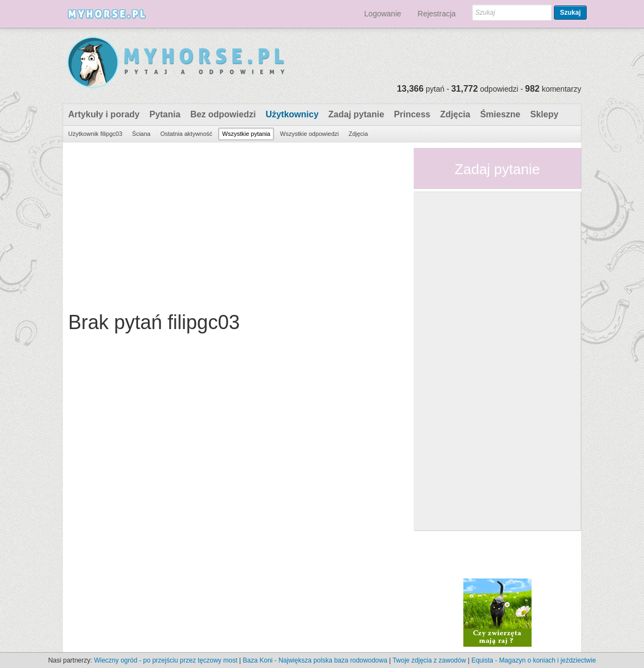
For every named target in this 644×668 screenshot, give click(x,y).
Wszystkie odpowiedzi (309, 134)
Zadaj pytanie (356, 114)
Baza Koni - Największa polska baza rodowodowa (315, 660)
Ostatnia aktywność (186, 134)
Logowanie (383, 14)
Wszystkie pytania (246, 134)
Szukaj (570, 13)
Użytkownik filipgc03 (95, 134)
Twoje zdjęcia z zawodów (429, 660)
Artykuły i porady (104, 114)
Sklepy (544, 114)
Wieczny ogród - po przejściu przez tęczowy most (166, 660)
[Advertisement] (234, 224)
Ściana (141, 134)
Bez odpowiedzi (223, 114)
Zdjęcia (455, 114)
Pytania (165, 114)
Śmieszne (500, 114)
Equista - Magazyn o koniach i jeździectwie (534, 660)
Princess (412, 114)
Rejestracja (437, 14)
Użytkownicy (292, 114)
